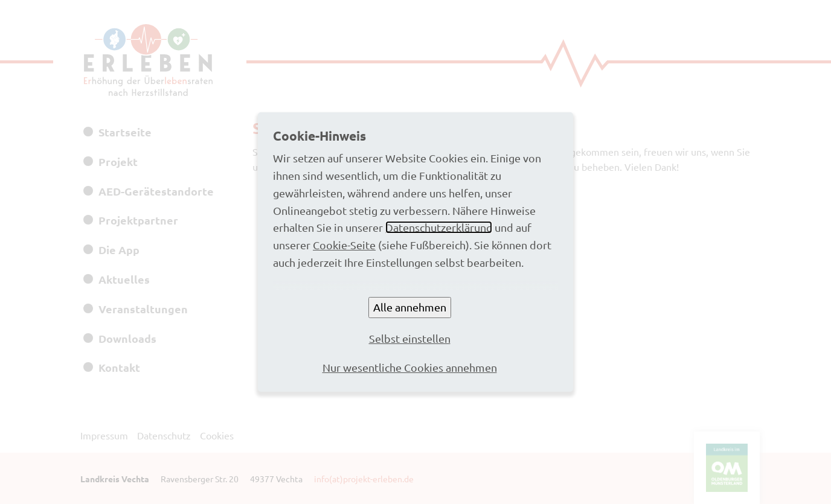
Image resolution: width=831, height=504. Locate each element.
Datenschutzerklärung (439, 227)
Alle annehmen (410, 307)
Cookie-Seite (344, 245)
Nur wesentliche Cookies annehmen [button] (410, 367)
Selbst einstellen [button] (410, 338)
